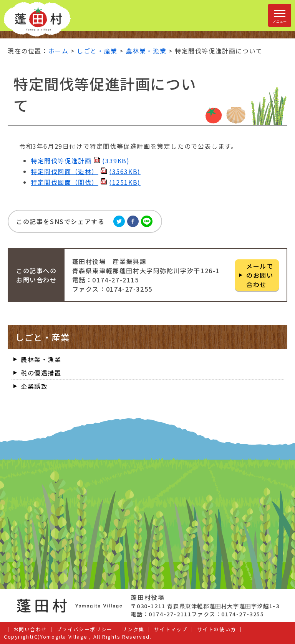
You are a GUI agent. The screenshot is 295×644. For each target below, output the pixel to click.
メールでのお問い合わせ (260, 275)
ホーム (59, 51)
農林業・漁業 (146, 51)
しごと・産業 (97, 51)
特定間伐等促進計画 (80, 161)
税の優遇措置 (41, 373)
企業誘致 (34, 386)
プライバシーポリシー (85, 629)
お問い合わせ (30, 629)
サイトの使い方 (217, 629)
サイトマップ (171, 629)
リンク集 (133, 629)
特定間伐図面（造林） (86, 171)
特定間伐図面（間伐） (86, 182)
